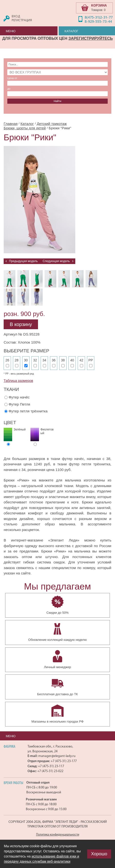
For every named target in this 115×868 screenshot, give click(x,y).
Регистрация (22, 20)
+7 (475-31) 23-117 (51, 766)
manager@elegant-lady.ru (57, 756)
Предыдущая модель (23, 261)
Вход (16, 16)
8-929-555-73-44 (98, 21)
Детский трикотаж (52, 124)
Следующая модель (56, 261)
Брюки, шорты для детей (25, 128)
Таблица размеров (18, 381)
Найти (57, 101)
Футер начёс (19, 397)
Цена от (12, 78)
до (9, 89)
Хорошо (99, 854)
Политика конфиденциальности (58, 834)
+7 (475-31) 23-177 (64, 761)
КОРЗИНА (99, 5)
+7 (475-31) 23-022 (50, 771)
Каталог (27, 124)
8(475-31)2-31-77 (99, 17)
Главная (11, 124)
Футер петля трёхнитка (28, 411)
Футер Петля (19, 404)
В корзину (21, 324)
